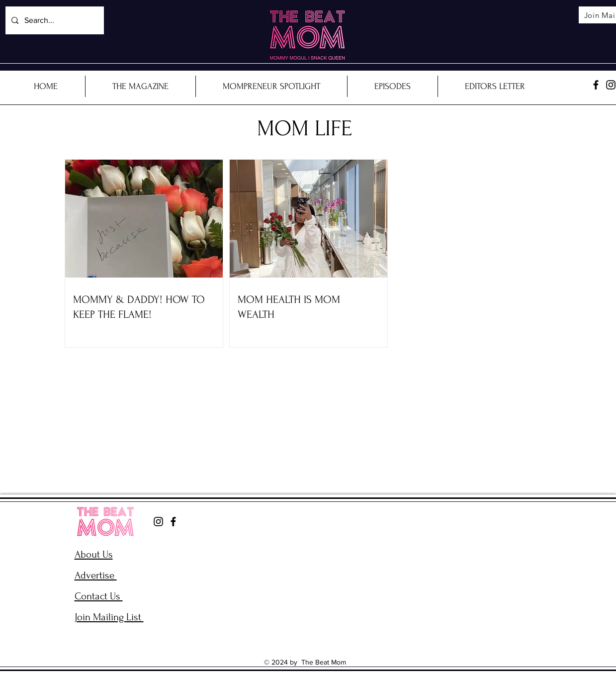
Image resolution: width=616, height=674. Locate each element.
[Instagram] (158, 522)
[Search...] (54, 20)
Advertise (96, 575)
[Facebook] (596, 85)
